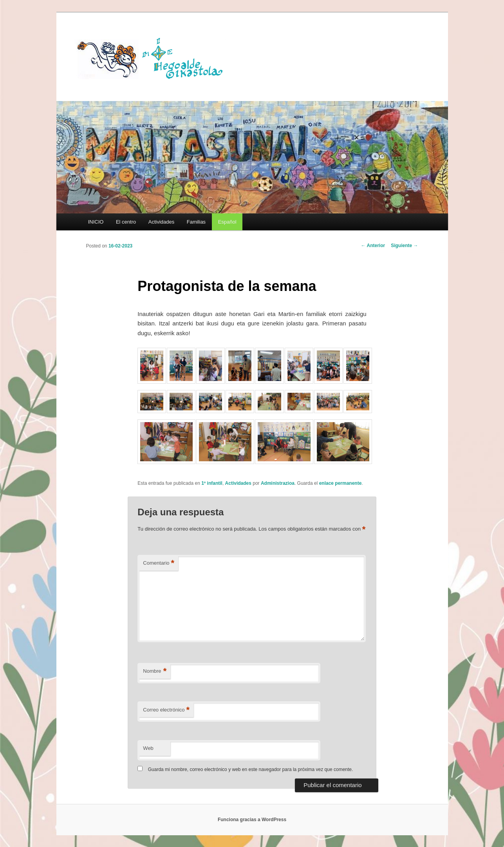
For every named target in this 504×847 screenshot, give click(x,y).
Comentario (159, 563)
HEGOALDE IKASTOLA (153, 58)
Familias (196, 222)
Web (148, 748)
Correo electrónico (166, 710)
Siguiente (404, 246)
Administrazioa (278, 483)
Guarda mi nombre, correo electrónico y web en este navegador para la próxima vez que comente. (251, 769)
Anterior (373, 246)
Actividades (161, 222)
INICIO (96, 222)
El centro (126, 222)
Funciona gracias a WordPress (252, 820)
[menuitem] (227, 222)
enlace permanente (341, 483)
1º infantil (212, 483)
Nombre (155, 671)
